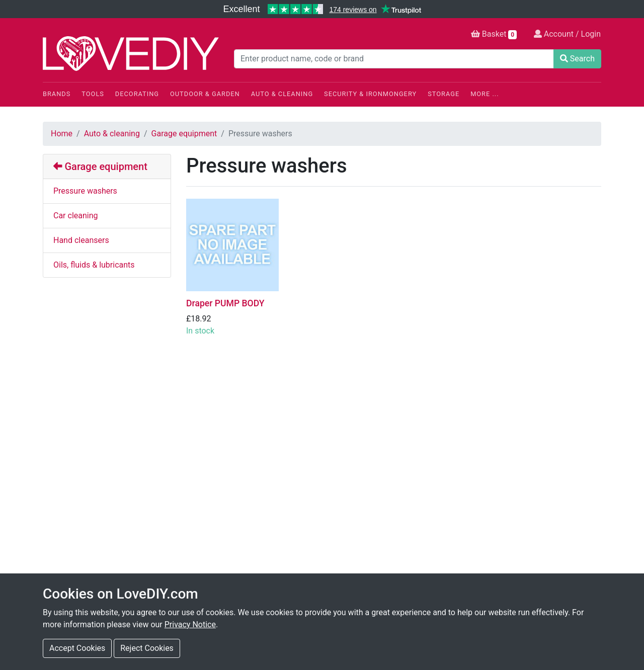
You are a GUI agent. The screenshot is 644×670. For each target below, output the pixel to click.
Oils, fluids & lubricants (94, 265)
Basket (494, 34)
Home (62, 134)
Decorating (137, 94)
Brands (57, 94)
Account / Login (567, 34)
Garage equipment (184, 134)
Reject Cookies (147, 648)
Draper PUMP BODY (225, 303)
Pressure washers (85, 191)
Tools (93, 94)
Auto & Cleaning (282, 94)
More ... (485, 94)
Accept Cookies (77, 648)
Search (577, 59)
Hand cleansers (81, 240)
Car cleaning (76, 216)
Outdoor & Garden (205, 94)
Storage (444, 94)
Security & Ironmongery (370, 94)
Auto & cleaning (112, 134)
